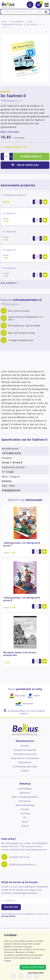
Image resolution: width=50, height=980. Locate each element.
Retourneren (25, 762)
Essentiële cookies (36, 973)
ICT (25, 818)
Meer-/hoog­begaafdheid (25, 797)
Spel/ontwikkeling (25, 805)
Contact (25, 771)
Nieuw (25, 822)
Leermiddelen (17, 22)
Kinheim (6, 92)
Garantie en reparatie (25, 750)
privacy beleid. (8, 916)
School (25, 826)
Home (4, 22)
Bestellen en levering (25, 754)
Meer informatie (10, 132)
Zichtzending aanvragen (25, 767)
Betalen (25, 746)
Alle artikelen (10, 283)
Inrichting (25, 813)
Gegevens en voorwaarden (25, 758)
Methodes (25, 793)
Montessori (25, 801)
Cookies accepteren (33, 967)
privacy (35, 958)
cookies (8, 961)
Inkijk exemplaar (25, 165)
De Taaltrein (32, 24)
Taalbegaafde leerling (12, 24)
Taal (30, 22)
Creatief (25, 809)
